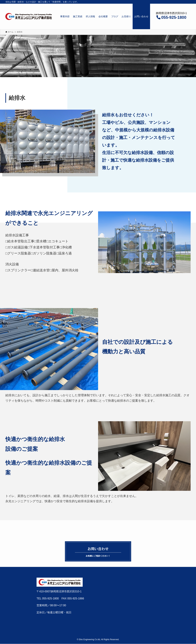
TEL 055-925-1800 (48, 598)
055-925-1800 (174, 17)
